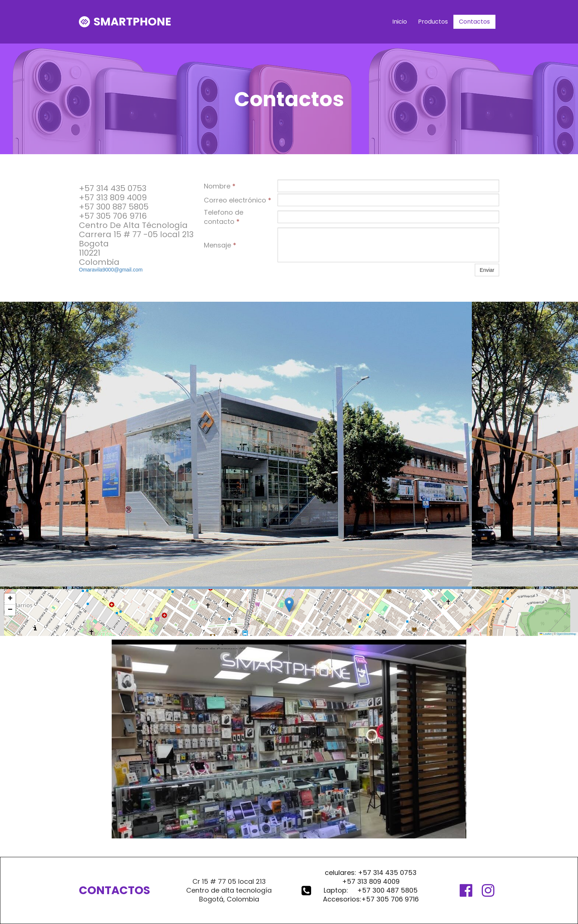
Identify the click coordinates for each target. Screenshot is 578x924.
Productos (433, 22)
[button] (289, 605)
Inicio (400, 22)
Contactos (474, 22)
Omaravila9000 (96, 270)
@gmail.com (128, 270)
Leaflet (546, 634)
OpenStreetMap (566, 634)
